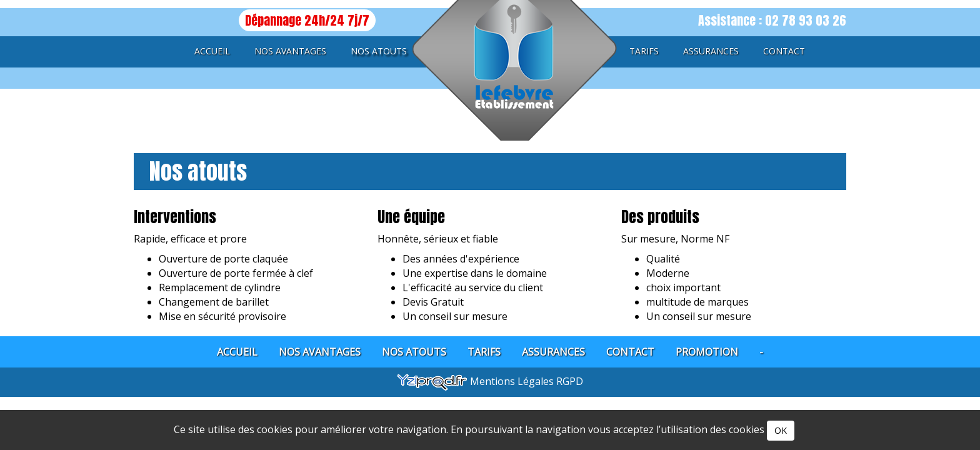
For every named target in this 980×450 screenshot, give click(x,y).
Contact (784, 51)
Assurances (711, 51)
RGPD (570, 381)
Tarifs (644, 51)
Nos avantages (290, 51)
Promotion (707, 352)
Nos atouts (379, 51)
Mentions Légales (513, 381)
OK (781, 430)
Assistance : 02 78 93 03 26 (772, 20)
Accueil (212, 51)
